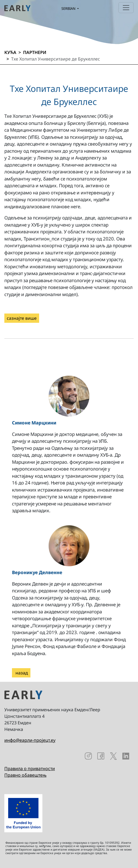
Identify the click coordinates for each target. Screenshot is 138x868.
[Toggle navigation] (126, 8)
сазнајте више (22, 318)
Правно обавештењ (25, 775)
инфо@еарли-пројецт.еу (30, 740)
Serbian (69, 8)
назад (21, 673)
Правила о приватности (30, 768)
